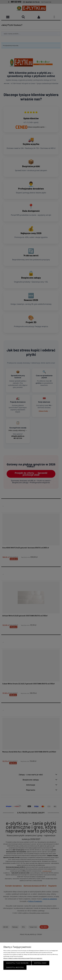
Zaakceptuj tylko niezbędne (17, 963)
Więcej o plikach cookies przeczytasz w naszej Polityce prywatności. (23, 958)
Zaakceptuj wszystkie (15, 967)
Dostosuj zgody (40, 963)
